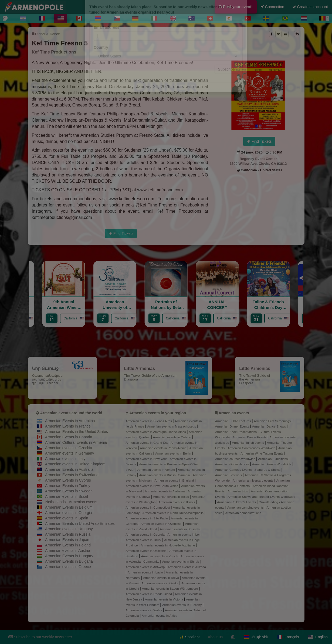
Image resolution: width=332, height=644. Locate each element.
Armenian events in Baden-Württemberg (170, 588)
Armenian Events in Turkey (68, 486)
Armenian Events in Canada (69, 437)
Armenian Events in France (68, 426)
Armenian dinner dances (233, 464)
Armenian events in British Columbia (165, 475)
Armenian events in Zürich (160, 556)
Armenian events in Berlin (174, 453)
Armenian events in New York (147, 459)
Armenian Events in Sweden (69, 491)
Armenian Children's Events (237, 502)
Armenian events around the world (71, 413)
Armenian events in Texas (172, 497)
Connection (272, 7)
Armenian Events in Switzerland (72, 475)
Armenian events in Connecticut (148, 507)
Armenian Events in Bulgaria (69, 561)
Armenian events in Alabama (165, 491)
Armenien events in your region (158, 413)
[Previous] (4, 18)
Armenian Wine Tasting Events (262, 453)
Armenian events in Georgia (69, 513)
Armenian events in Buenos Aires (149, 421)
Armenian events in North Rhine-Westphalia (174, 513)
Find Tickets (259, 141)
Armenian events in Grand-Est (147, 443)
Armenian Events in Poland (68, 545)
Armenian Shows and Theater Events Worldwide (261, 497)
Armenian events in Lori (184, 534)
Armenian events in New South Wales (152, 486)
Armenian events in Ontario (172, 437)
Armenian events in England (175, 480)
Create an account (310, 7)
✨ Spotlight (189, 637)
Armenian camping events (246, 507)
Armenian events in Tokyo (162, 578)
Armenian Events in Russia (68, 534)
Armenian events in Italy (65, 459)
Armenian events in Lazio (146, 572)
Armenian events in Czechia (69, 448)
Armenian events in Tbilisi (144, 540)
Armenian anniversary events (253, 480)
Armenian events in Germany (70, 453)
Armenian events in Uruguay (69, 529)
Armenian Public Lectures (233, 421)
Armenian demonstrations (243, 513)
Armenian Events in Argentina (70, 421)
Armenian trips (238, 491)
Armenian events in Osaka (160, 583)
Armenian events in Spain (67, 518)
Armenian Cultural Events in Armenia (76, 442)
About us (215, 637)
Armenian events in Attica (160, 615)
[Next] (328, 18)
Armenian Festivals (229, 475)
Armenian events (234, 413)
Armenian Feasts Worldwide (272, 464)
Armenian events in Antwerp (145, 567)
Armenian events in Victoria (165, 599)
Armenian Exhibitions (274, 459)
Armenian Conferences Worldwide (252, 448)
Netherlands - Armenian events (71, 502)
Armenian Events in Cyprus (68, 480)
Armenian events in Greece (68, 567)
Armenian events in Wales (144, 610)
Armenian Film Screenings (273, 421)
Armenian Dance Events (250, 437)
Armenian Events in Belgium (69, 507)
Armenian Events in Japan (67, 540)
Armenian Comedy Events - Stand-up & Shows (248, 470)
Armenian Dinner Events (233, 426)
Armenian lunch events (248, 443)
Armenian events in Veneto (157, 470)
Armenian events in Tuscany (182, 605)
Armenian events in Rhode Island (149, 594)
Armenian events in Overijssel (162, 524)
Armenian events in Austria (68, 550)
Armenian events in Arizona (187, 567)
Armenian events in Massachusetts (172, 426)
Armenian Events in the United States (77, 432)
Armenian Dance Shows (269, 426)
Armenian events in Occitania (146, 551)
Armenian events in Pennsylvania (164, 448)
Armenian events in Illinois (177, 502)
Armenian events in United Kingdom (75, 464)
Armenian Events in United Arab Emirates (80, 523)
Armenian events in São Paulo (147, 518)
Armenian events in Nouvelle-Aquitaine (168, 545)
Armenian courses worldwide (236, 459)
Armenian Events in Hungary (69, 556)
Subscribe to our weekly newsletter (40, 637)
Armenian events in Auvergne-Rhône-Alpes (156, 432)
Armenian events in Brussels (180, 529)
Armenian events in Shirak (181, 561)
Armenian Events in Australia (69, 469)
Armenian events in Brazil (67, 496)
